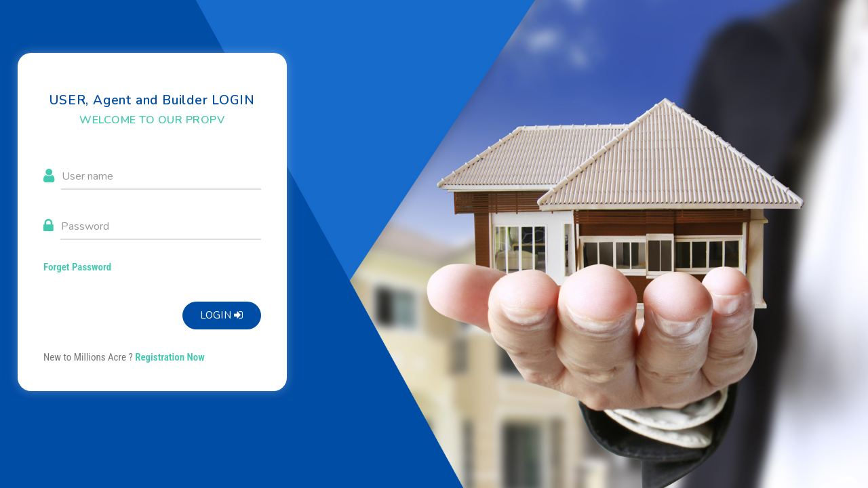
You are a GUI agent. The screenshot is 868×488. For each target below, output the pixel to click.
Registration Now (170, 357)
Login (222, 315)
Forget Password (77, 267)
